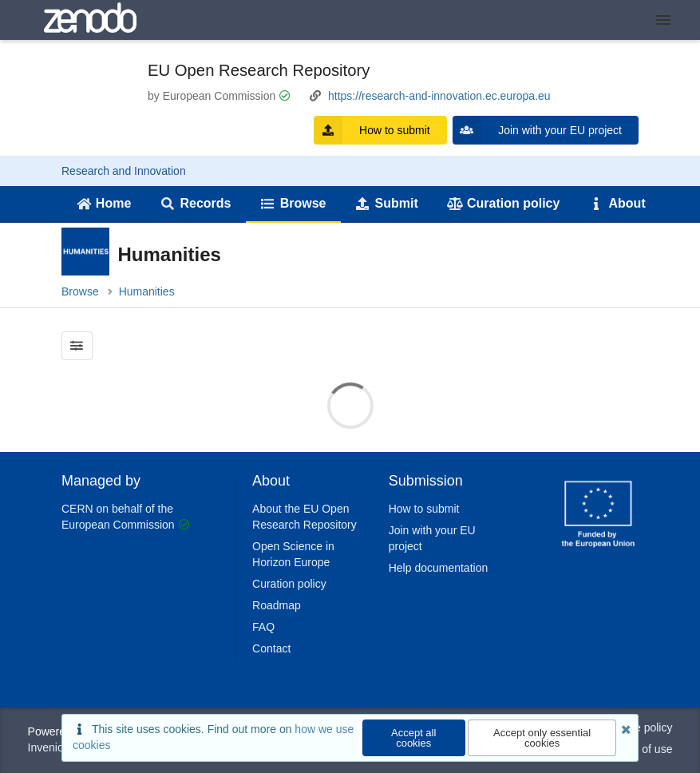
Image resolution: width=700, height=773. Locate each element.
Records (196, 203)
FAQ (263, 627)
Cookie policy (639, 727)
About (617, 203)
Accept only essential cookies (542, 738)
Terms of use (640, 749)
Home (103, 203)
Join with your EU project (537, 130)
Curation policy (503, 203)
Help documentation (439, 568)
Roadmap (277, 605)
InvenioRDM (59, 747)
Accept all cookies (413, 738)
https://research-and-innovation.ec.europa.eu (439, 96)
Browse (293, 203)
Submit (387, 203)
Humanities (147, 291)
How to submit (372, 130)
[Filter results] (77, 346)
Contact (271, 648)
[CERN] (599, 550)
